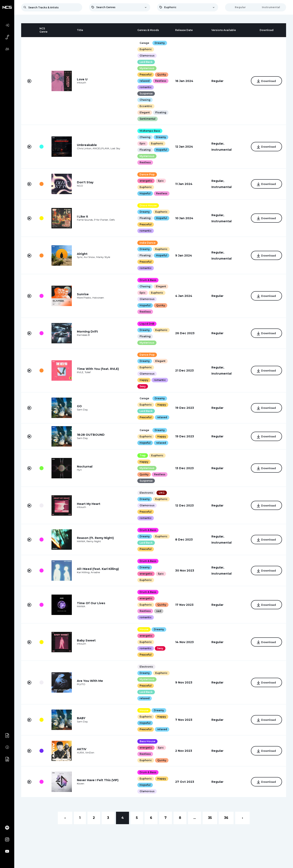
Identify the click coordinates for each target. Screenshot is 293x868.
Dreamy (160, 43)
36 (226, 818)
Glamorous (147, 56)
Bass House (147, 741)
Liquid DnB (147, 324)
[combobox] (120, 7)
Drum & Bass (148, 280)
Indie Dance (147, 243)
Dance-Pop (147, 174)
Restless (160, 81)
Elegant (144, 112)
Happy (144, 380)
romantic (145, 87)
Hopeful (161, 150)
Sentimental (147, 119)
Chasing (145, 100)
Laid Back (146, 62)
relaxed (144, 81)
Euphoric (145, 49)
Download (266, 81)
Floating (161, 112)
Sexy (142, 386)
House (144, 629)
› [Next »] (242, 818)
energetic (146, 181)
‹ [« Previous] (65, 818)
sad (159, 611)
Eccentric (146, 106)
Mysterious (147, 68)
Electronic (146, 493)
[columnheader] (29, 30)
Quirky (161, 75)
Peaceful (145, 75)
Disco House (148, 205)
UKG (161, 493)
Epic (142, 143)
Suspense (146, 93)
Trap (142, 455)
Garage (144, 43)
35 (210, 818)
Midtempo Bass (150, 131)
